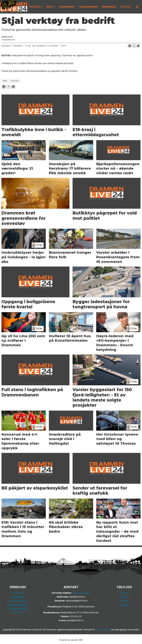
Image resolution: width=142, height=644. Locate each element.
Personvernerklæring (18, 605)
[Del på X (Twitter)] (134, 46)
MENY (49, 7)
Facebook (124, 593)
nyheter (15, 81)
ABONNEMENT (67, 7)
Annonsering (18, 593)
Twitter (124, 597)
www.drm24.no (103, 630)
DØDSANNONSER (88, 7)
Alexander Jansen (81, 593)
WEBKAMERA (109, 7)
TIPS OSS (125, 7)
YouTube (124, 605)
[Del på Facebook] (130, 46)
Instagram (124, 601)
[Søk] (137, 7)
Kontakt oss (18, 612)
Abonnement (18, 597)
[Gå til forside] (14, 7)
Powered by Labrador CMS (71, 640)
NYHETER (35, 7)
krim (5, 81)
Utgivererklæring (18, 601)
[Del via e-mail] (138, 46)
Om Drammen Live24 (18, 608)
